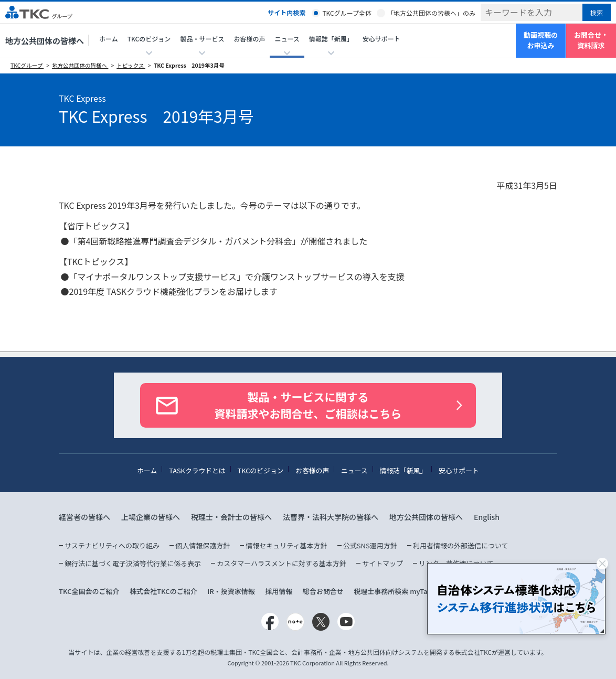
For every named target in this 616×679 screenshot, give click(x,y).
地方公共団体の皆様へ (45, 41)
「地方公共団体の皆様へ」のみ (431, 13)
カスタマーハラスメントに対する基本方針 (281, 563)
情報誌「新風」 (403, 470)
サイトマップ (383, 563)
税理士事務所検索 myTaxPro (398, 591)
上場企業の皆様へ (151, 517)
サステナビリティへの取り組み (112, 545)
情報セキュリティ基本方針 (286, 545)
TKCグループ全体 (347, 13)
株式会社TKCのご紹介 (163, 591)
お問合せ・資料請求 (591, 40)
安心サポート (381, 39)
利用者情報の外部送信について (461, 545)
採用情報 (279, 591)
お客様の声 (249, 39)
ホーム (109, 39)
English (487, 517)
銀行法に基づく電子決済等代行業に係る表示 (133, 563)
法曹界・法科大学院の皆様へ (331, 517)
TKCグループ (27, 65)
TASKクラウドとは (197, 470)
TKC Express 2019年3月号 (189, 65)
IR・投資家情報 (231, 591)
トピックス (131, 65)
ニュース (354, 470)
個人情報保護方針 (203, 545)
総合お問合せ (323, 591)
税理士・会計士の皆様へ (231, 517)
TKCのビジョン (261, 470)
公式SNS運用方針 (370, 545)
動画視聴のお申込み (541, 40)
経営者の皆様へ (84, 517)
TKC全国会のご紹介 (89, 591)
